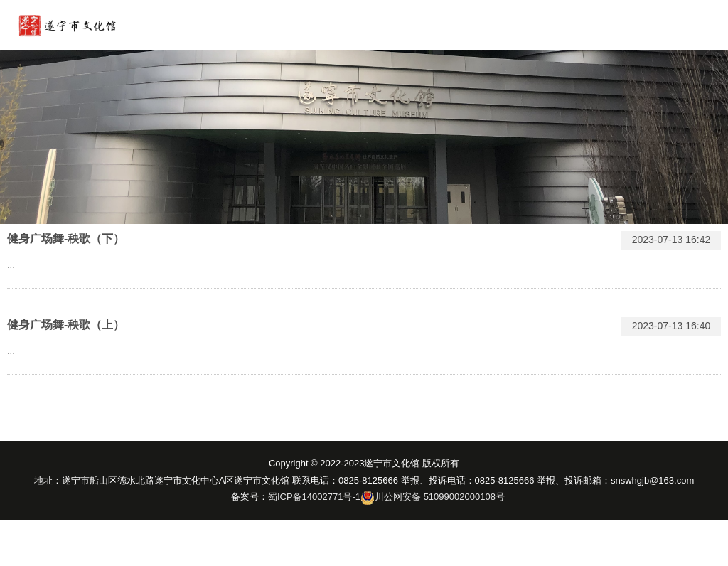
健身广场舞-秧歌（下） (66, 239)
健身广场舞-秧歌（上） (66, 325)
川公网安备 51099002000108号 (440, 497)
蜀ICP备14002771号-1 (314, 497)
